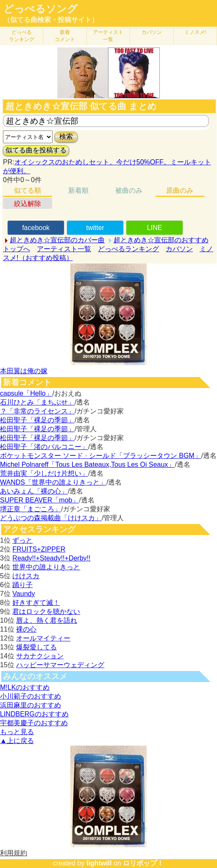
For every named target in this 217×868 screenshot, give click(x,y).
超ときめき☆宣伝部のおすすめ (161, 240)
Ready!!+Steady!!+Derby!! (51, 558)
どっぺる (22, 36)
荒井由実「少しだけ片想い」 (44, 473)
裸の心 (26, 629)
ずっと (22, 540)
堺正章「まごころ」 (31, 509)
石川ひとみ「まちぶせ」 (37, 402)
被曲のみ (129, 190)
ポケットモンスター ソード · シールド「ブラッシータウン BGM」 (101, 456)
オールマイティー (43, 638)
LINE (155, 228)
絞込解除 (28, 204)
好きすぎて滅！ (36, 603)
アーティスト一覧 (64, 249)
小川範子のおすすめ (31, 696)
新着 (65, 36)
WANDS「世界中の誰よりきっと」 (53, 482)
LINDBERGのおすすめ (34, 714)
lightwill (99, 863)
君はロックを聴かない (46, 611)
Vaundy (24, 594)
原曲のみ (180, 190)
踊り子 (22, 585)
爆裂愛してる (36, 647)
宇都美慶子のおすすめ (34, 723)
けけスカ (26, 576)
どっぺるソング (40, 9)
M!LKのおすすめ (25, 687)
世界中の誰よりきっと (46, 567)
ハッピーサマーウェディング (60, 665)
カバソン (152, 32)
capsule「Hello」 (26, 393)
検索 (66, 137)
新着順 (78, 190)
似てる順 (28, 190)
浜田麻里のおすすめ (31, 705)
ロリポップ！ (143, 863)
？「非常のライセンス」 (37, 411)
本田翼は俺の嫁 (24, 371)
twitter (95, 228)
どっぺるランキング (128, 249)
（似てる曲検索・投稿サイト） (51, 20)
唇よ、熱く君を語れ (47, 620)
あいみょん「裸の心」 (34, 491)
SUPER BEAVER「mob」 (39, 500)
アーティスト (108, 36)
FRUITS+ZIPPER (39, 549)
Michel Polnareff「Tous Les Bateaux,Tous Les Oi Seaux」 (87, 465)
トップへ (17, 249)
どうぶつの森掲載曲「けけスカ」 (51, 518)
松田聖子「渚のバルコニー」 (44, 447)
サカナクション (40, 656)
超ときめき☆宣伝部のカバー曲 (57, 240)
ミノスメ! (195, 32)
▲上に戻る (17, 741)
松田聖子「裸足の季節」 (37, 420)
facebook (36, 228)
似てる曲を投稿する (36, 150)
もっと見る (17, 732)
